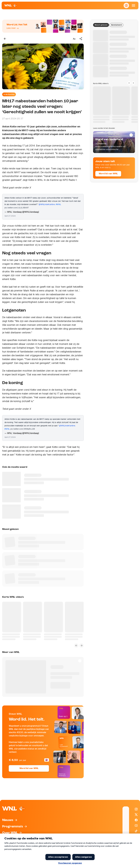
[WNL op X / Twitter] (136, 815)
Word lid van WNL (29, 768)
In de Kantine (9, 94)
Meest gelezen (101, 25)
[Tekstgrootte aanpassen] (74, 39)
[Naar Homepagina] (11, 5)
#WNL (58, 204)
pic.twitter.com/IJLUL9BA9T (17, 208)
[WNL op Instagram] (136, 809)
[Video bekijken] (43, 66)
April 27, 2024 (10, 216)
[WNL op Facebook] (136, 820)
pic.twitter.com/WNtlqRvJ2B (23, 429)
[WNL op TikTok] (136, 831)
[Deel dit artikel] (81, 39)
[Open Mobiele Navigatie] (133, 5)
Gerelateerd (116, 25)
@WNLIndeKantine (47, 204)
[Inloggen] (126, 5)
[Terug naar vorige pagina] (5, 39)
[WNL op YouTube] (136, 825)
